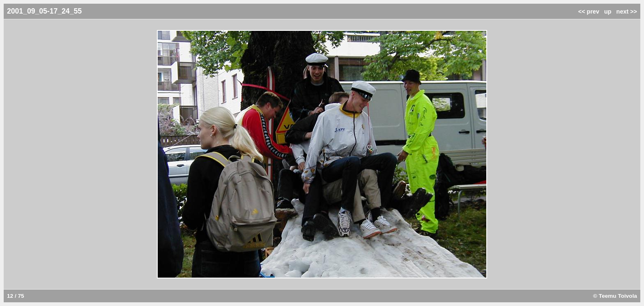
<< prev (589, 12)
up (608, 12)
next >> (627, 12)
